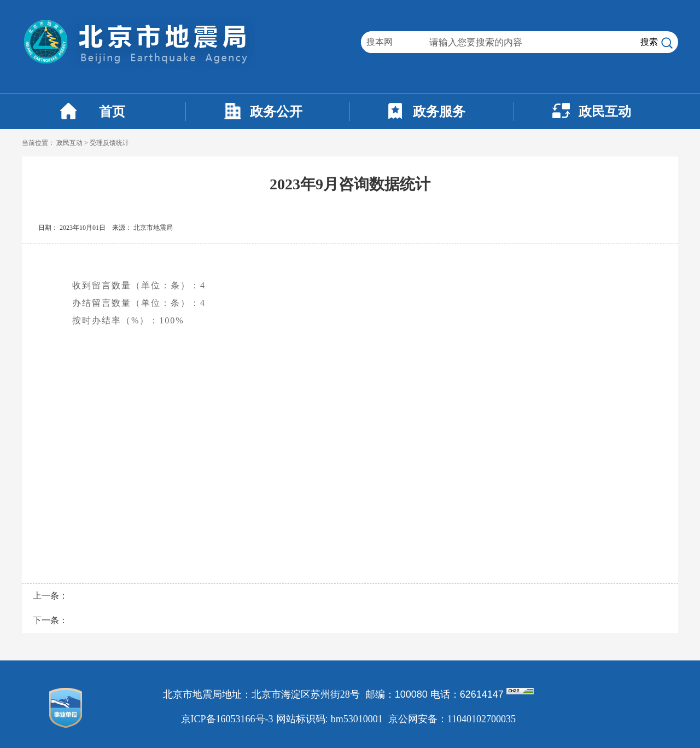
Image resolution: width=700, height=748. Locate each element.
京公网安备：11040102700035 (452, 719)
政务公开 (276, 112)
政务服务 (439, 112)
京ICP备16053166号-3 (227, 719)
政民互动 (605, 112)
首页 (112, 112)
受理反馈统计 (109, 143)
